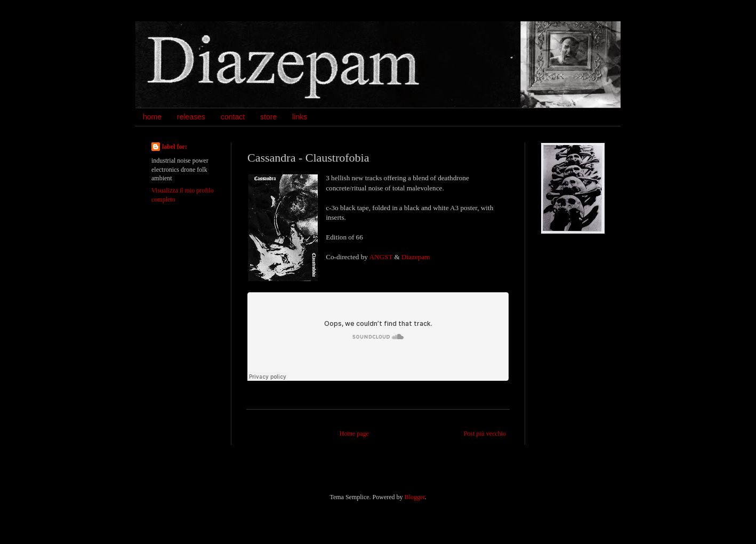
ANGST (381, 257)
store (268, 117)
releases (191, 117)
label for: (175, 147)
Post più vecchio (485, 434)
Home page (354, 434)
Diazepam (416, 257)
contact (233, 117)
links (300, 117)
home (152, 117)
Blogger (415, 497)
